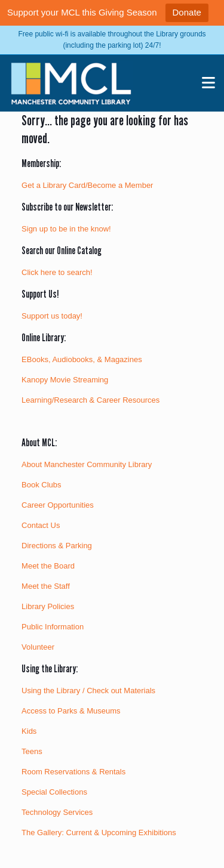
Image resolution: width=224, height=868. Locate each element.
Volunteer (38, 647)
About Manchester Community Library (87, 464)
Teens (32, 751)
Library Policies (48, 606)
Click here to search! (57, 272)
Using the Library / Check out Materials (88, 691)
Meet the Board (48, 566)
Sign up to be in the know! (66, 229)
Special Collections (54, 792)
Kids (29, 731)
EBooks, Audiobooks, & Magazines (82, 359)
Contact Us (41, 525)
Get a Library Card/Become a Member (87, 185)
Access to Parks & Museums (71, 711)
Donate (187, 12)
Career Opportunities (58, 505)
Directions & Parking (57, 546)
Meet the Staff (46, 586)
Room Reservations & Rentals (73, 772)
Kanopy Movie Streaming (65, 380)
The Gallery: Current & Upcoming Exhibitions (99, 833)
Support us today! (52, 316)
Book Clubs (41, 485)
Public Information (53, 627)
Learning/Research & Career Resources (90, 400)
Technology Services (57, 812)
